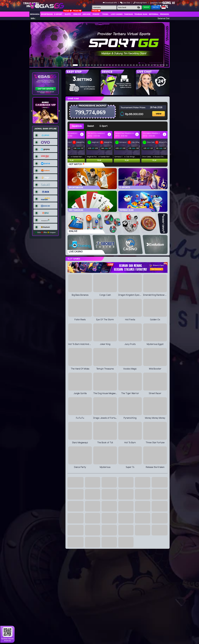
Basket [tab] (91, 126)
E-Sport (58, 14)
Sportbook (47, 14)
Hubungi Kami (140, 3)
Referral (154, 14)
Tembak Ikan (141, 14)
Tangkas (128, 14)
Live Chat (125, 3)
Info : (33, 18)
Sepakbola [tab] (77, 126)
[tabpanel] (119, 147)
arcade (87, 14)
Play (72, 161)
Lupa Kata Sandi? (157, 3)
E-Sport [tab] (104, 126)
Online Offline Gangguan (45, 232)
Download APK (110, 3)
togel (105, 14)
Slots (68, 14)
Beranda (35, 14)
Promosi (164, 14)
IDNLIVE (77, 14)
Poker (96, 14)
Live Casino (117, 14)
